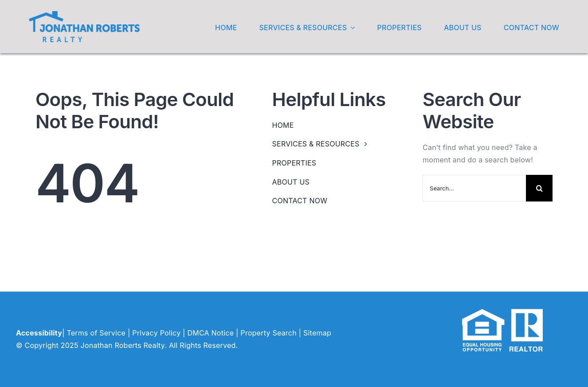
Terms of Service (96, 333)
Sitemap (317, 333)
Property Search (269, 333)
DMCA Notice (210, 333)
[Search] (539, 188)
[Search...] (474, 188)
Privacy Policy (156, 333)
